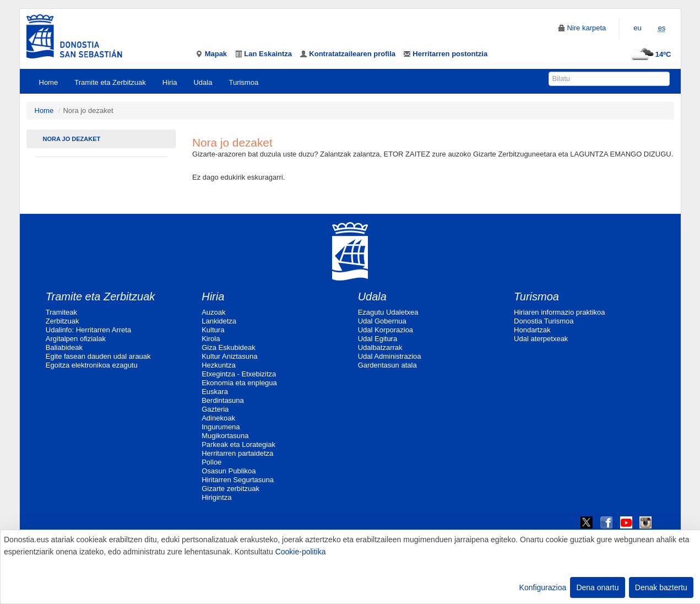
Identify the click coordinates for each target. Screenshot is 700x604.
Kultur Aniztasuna (229, 356)
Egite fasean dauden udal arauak (98, 356)
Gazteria (215, 409)
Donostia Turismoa (544, 321)
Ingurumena (221, 427)
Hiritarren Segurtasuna (238, 480)
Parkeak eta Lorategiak (238, 444)
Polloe (211, 462)
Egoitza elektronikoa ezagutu (92, 365)
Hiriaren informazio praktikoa (559, 312)
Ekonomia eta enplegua (239, 383)
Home (49, 82)
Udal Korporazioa (386, 330)
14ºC (650, 54)
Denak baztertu (661, 587)
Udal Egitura (378, 339)
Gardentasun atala (387, 365)
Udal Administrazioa (390, 356)
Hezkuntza (218, 365)
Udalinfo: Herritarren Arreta (88, 330)
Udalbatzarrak (380, 347)
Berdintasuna (223, 400)
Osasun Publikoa (229, 471)
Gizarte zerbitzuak (230, 489)
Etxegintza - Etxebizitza (239, 374)
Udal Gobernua (382, 321)
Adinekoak (218, 418)
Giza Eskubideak (229, 347)
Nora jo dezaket (72, 139)
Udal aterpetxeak (541, 339)
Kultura (213, 330)
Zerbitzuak (63, 321)
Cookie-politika (301, 552)
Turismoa (243, 82)
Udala (203, 82)
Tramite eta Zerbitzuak (110, 82)
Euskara (215, 392)
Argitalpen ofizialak (76, 339)
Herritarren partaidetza (237, 453)
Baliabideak (64, 347)
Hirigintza (216, 497)
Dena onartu (597, 587)
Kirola (211, 339)
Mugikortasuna (225, 436)
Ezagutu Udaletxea (388, 312)
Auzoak (213, 312)
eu (637, 28)
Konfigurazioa (543, 587)
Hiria (170, 82)
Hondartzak (532, 330)
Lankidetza (219, 321)
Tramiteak (61, 312)
